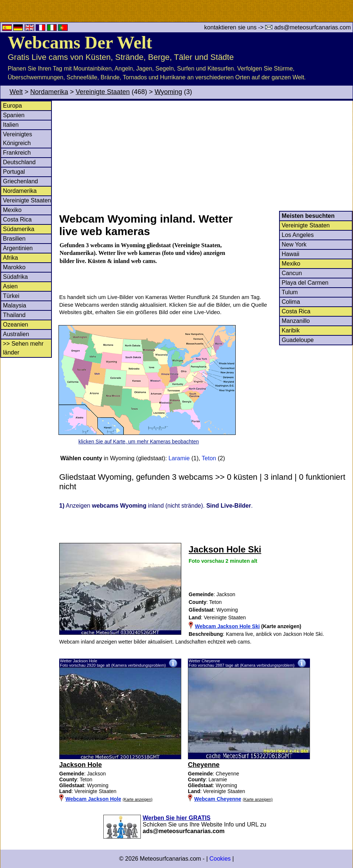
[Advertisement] (206, 156)
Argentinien (18, 248)
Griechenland (20, 181)
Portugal (14, 172)
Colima (291, 302)
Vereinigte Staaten (103, 92)
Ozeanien (16, 325)
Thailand (14, 315)
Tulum (290, 292)
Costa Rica (17, 219)
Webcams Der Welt (80, 42)
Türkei (11, 296)
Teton (209, 458)
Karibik (291, 330)
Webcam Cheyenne (218, 799)
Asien (10, 286)
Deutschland (19, 162)
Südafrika (15, 277)
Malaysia (15, 305)
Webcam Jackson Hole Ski (227, 626)
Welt (16, 92)
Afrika (10, 258)
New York (294, 244)
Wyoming (168, 92)
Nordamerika (49, 92)
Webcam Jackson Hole (93, 799)
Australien (16, 334)
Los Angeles (298, 235)
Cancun (292, 273)
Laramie (179, 458)
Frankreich (17, 153)
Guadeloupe (298, 340)
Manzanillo (296, 321)
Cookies (220, 859)
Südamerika (19, 229)
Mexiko (12, 210)
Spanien (14, 115)
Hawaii (290, 254)
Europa (13, 106)
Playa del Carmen (305, 283)
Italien (11, 125)
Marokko (14, 267)
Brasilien (14, 239)
